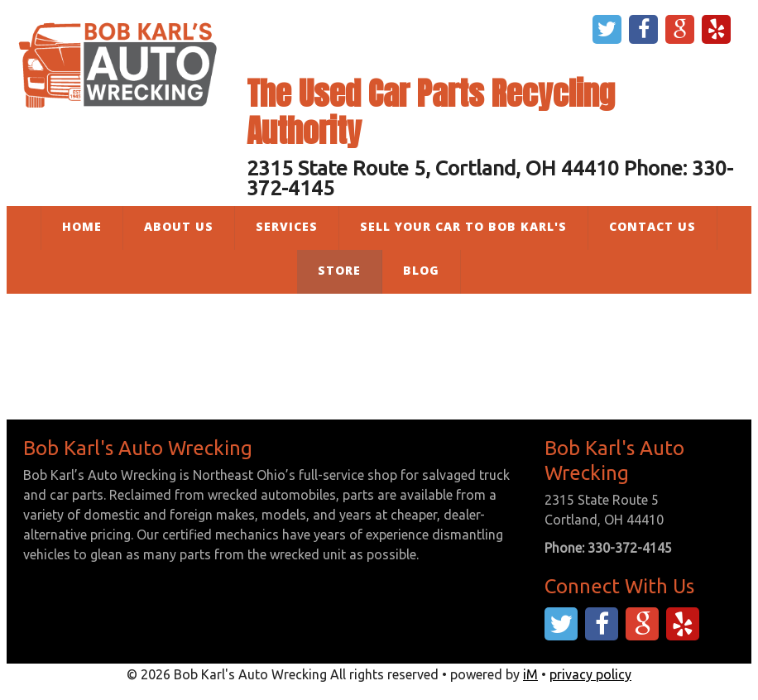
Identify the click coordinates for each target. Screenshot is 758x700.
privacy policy (590, 674)
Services (287, 226)
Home (82, 226)
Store (339, 270)
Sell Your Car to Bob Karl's (463, 226)
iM (530, 674)
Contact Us (652, 226)
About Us (179, 226)
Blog (421, 270)
